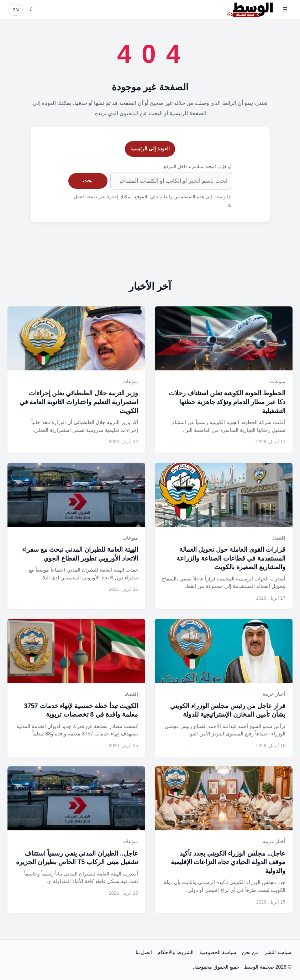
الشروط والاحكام (176, 952)
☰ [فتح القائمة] (285, 9)
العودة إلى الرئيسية (150, 149)
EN (16, 10)
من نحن (250, 952)
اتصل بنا (144, 952)
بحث (88, 181)
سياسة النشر (278, 952)
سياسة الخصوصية (218, 952)
